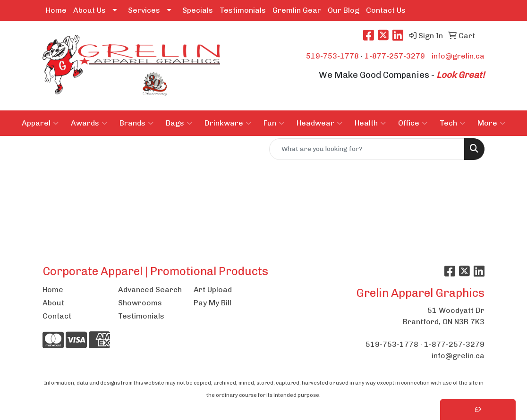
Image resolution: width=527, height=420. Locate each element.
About (53, 303)
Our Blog (344, 10)
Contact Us (386, 10)
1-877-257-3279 (395, 56)
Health (370, 123)
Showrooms (140, 303)
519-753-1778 (332, 56)
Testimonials (243, 10)
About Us (89, 10)
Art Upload (213, 290)
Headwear (319, 123)
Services (144, 10)
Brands (136, 123)
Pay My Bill (212, 303)
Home (56, 10)
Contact (57, 316)
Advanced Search (150, 290)
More (491, 123)
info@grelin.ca (458, 56)
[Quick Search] (367, 149)
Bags (179, 123)
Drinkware (228, 123)
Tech (452, 123)
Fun (274, 123)
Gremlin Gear (297, 10)
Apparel (40, 123)
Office (413, 123)
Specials (198, 10)
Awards (89, 123)
